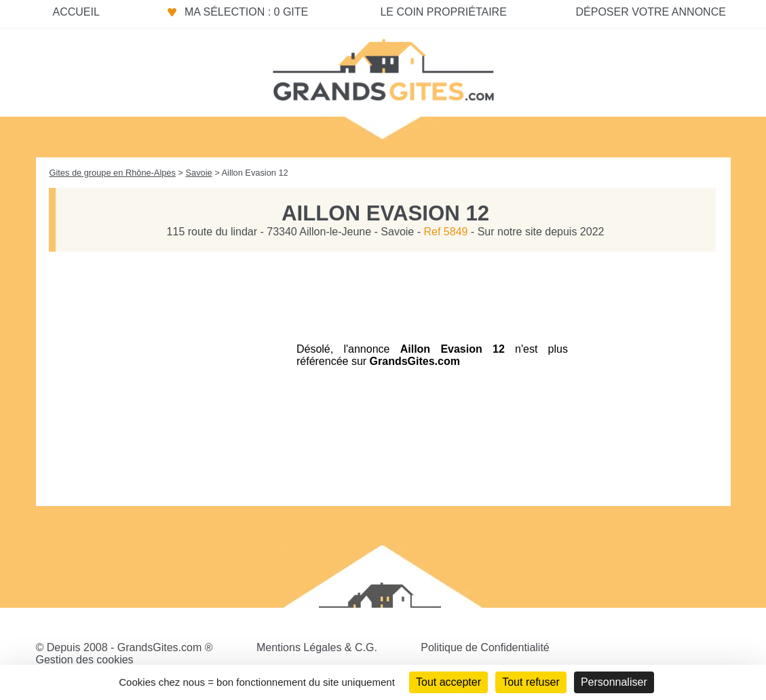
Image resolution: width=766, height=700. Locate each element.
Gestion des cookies (85, 660)
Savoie (198, 173)
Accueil (76, 12)
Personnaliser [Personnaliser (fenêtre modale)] (614, 682)
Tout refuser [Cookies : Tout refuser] (531, 682)
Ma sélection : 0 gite (246, 12)
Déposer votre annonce (650, 12)
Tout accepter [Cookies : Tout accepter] (448, 682)
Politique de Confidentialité (485, 647)
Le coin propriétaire (443, 12)
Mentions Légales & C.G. (317, 647)
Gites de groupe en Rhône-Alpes (113, 173)
